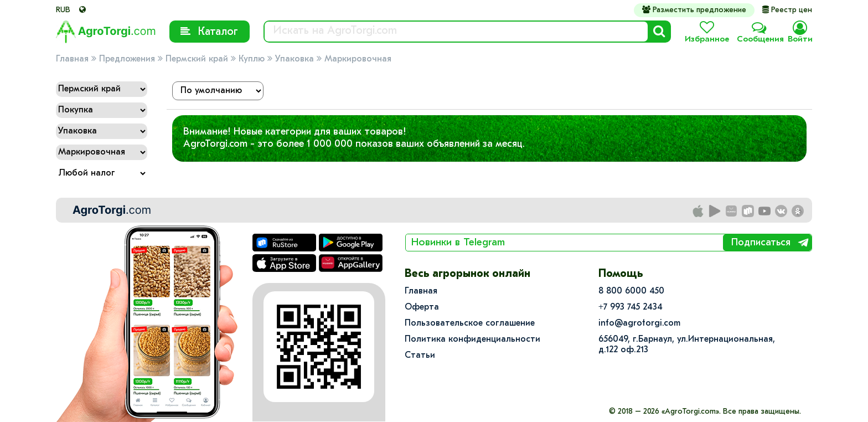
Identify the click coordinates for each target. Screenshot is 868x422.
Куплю (252, 59)
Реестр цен (787, 10)
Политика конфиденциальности (472, 339)
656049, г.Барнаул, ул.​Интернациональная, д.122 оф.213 (687, 345)
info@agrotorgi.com (639, 323)
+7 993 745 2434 (631, 307)
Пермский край (197, 59)
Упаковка (294, 59)
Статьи (420, 356)
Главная (72, 59)
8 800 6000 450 (631, 291)
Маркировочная (358, 59)
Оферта (422, 307)
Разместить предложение (694, 10)
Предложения (127, 59)
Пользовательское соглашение (470, 323)
